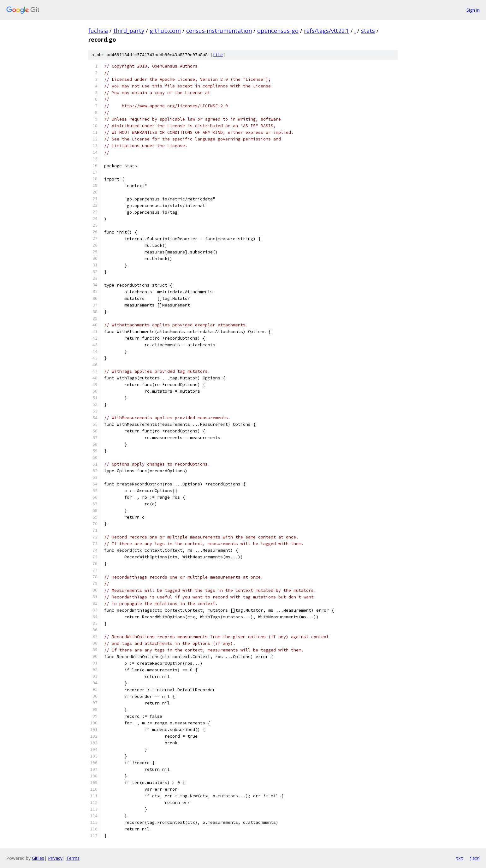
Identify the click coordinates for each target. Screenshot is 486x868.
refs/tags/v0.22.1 (326, 31)
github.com (165, 31)
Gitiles (38, 858)
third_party (129, 31)
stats (368, 31)
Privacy (55, 858)
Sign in (473, 10)
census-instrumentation (219, 31)
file (218, 55)
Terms (73, 858)
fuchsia (98, 31)
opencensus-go (278, 31)
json (475, 858)
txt (459, 858)
